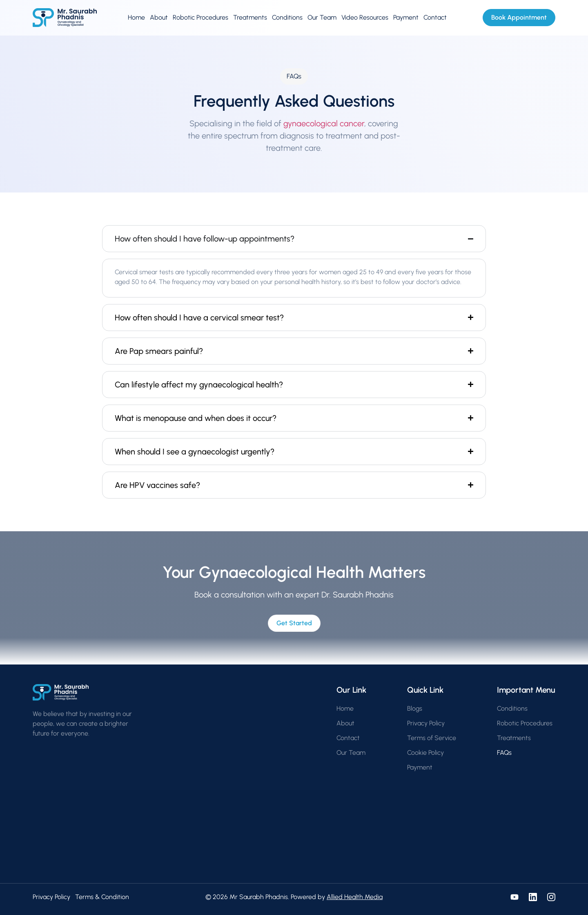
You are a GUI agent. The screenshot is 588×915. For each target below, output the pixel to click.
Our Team (322, 17)
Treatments (250, 17)
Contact (435, 17)
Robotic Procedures (200, 17)
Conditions (287, 17)
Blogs (415, 708)
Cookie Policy (425, 753)
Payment (406, 17)
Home (136, 17)
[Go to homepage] (65, 18)
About (159, 17)
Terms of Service (432, 738)
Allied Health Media (355, 897)
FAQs (504, 753)
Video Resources (365, 17)
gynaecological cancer (324, 123)
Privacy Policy (426, 723)
